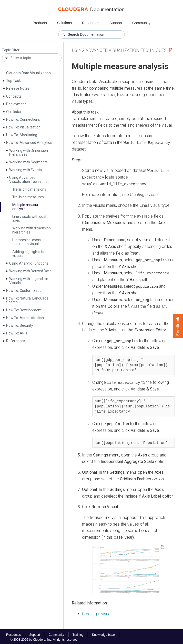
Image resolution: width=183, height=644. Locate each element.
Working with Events (26, 170)
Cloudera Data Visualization (28, 73)
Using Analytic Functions (29, 263)
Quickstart (14, 112)
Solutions (64, 23)
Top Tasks (14, 81)
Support (116, 23)
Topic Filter (11, 50)
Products (40, 23)
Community (141, 23)
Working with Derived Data (30, 271)
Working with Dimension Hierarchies (29, 152)
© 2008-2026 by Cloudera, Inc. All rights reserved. (44, 638)
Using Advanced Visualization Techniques (29, 179)
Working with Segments (28, 162)
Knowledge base (103, 633)
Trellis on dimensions (29, 189)
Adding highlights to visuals (28, 254)
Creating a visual (97, 612)
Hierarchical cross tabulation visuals (27, 242)
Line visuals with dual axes (29, 218)
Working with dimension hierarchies (32, 230)
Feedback (178, 326)
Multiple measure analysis (26, 207)
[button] (128, 569)
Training (78, 633)
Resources (91, 23)
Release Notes (18, 88)
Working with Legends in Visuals (29, 281)
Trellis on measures (28, 197)
